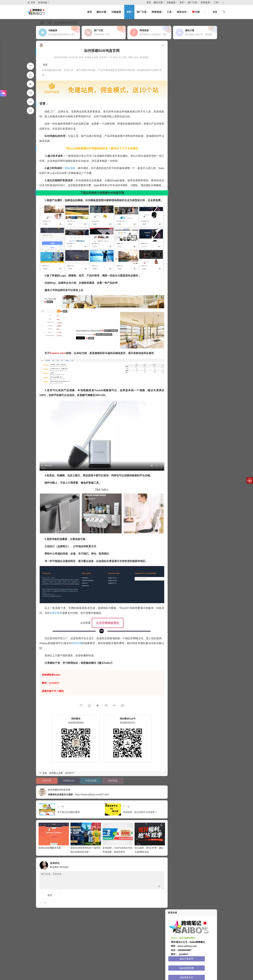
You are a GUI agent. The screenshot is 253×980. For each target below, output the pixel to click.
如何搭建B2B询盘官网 (67, 784)
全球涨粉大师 (180, 212)
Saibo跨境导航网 (202, 148)
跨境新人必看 (89, 57)
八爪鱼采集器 (202, 176)
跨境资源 (205, 2)
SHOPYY (102, 57)
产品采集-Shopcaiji (202, 141)
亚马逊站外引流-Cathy (180, 155)
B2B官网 (57, 612)
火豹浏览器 (202, 212)
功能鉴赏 (171, 2)
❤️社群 (196, 12)
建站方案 (158, 2)
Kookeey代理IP (202, 162)
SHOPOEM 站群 (180, 133)
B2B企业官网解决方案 (50, 842)
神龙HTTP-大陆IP (202, 183)
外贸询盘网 (89, 776)
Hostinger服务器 (180, 190)
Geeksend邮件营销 (202, 197)
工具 (216, 2)
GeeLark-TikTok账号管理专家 (180, 183)
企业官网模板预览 (106, 622)
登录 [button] (31, 3)
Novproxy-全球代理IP (203, 219)
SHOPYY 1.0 (180, 126)
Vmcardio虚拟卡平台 (180, 176)
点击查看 (83, 622)
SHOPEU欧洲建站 (203, 205)
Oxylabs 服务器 (180, 205)
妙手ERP (203, 190)
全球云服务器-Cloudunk (203, 155)
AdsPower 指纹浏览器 (180, 141)
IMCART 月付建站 (203, 133)
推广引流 (192, 2)
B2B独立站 (68, 776)
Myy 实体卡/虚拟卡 (180, 219)
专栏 (182, 2)
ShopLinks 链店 (180, 148)
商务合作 (182, 12)
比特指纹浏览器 (180, 169)
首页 (149, 2)
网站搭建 (70, 167)
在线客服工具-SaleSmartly (180, 162)
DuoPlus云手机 (180, 197)
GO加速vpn (202, 169)
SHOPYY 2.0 (202, 126)
